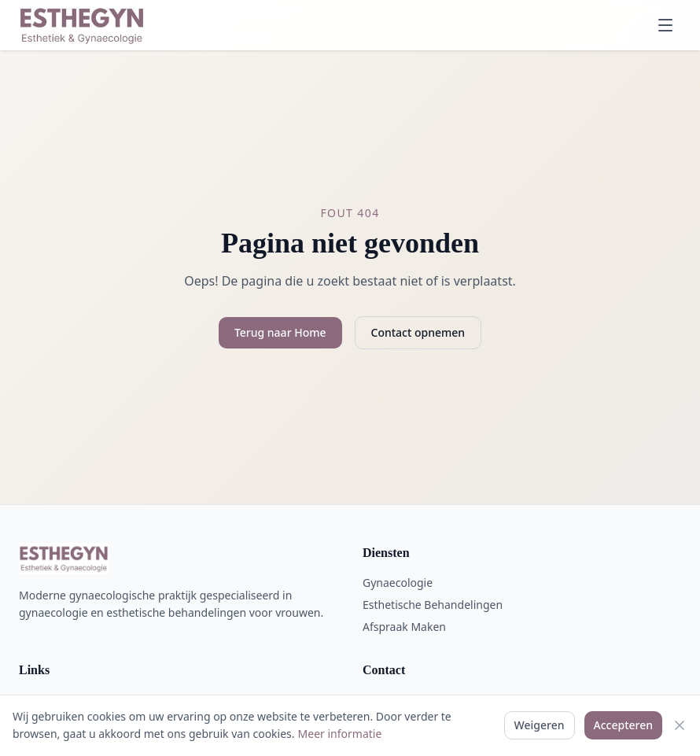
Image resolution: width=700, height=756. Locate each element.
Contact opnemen (418, 332)
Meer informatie (340, 734)
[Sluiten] (680, 725)
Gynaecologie (398, 583)
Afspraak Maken (404, 627)
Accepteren (624, 725)
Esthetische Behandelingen (433, 605)
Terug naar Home (280, 332)
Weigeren (540, 725)
